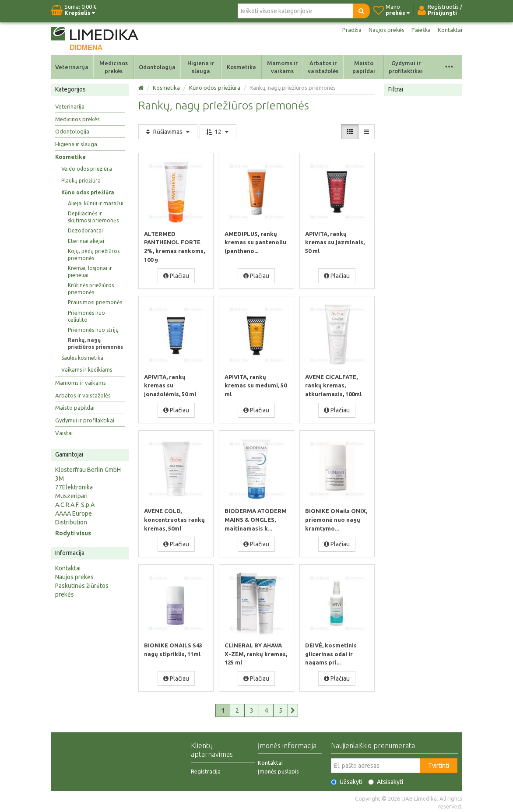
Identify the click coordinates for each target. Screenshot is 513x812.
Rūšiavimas (168, 132)
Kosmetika (241, 67)
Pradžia (347, 30)
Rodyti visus (73, 533)
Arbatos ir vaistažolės (323, 67)
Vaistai (64, 433)
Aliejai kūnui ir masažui (96, 203)
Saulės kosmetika (82, 358)
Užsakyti (347, 780)
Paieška (420, 30)
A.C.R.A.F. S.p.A (75, 505)
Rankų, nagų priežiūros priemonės (95, 343)
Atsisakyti (386, 780)
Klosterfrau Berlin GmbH (88, 470)
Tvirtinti (439, 764)
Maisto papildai (364, 67)
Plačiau (176, 275)
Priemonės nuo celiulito (86, 316)
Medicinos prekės (114, 67)
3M (60, 478)
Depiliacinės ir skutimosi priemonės (93, 217)
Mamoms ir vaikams (282, 67)
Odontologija (157, 67)
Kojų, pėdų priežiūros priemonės (94, 255)
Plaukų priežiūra (81, 181)
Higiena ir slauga (201, 67)
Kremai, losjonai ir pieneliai (90, 272)
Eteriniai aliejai (86, 241)
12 (218, 132)
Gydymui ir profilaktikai (406, 67)
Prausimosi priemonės (95, 302)
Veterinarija (72, 67)
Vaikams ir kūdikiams (87, 370)
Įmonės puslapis (278, 770)
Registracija (206, 770)
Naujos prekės (383, 30)
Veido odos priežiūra (87, 169)
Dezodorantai (85, 230)
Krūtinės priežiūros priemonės (91, 289)
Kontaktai (450, 30)
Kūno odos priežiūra (88, 192)
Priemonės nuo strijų (93, 330)
